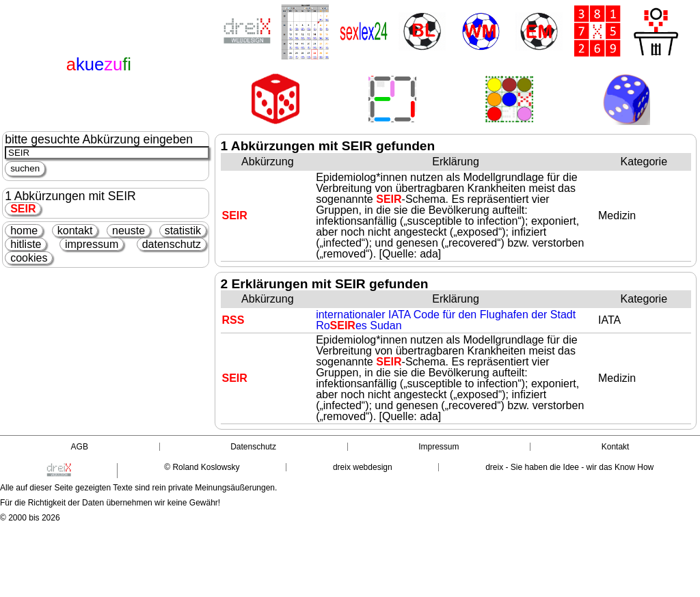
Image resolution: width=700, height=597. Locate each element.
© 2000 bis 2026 (30, 518)
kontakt (75, 231)
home (24, 231)
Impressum (439, 447)
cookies (29, 258)
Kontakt (616, 447)
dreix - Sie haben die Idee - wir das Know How (569, 467)
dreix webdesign (363, 467)
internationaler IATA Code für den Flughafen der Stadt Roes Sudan (446, 320)
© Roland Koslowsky (202, 467)
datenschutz (172, 244)
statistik (183, 231)
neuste (129, 231)
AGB (80, 447)
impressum (92, 244)
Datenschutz (253, 447)
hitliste (26, 244)
